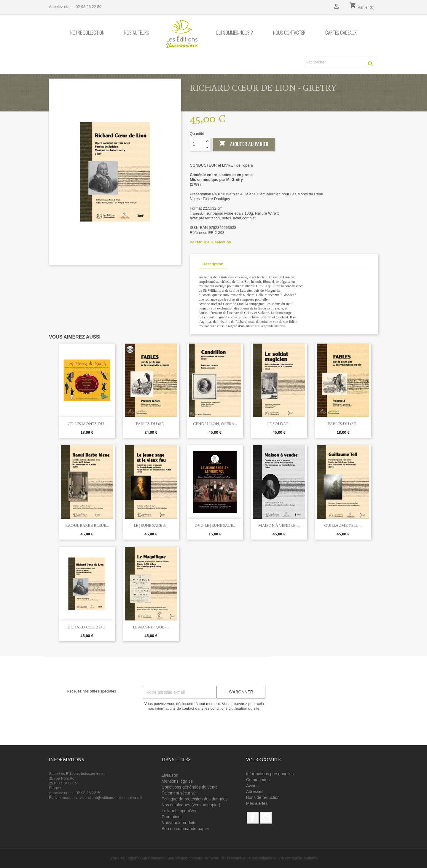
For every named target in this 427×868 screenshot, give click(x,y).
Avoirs (252, 786)
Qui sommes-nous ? (234, 33)
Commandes (258, 780)
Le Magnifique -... (151, 627)
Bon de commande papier (185, 829)
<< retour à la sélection (210, 242)
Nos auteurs (137, 33)
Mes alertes (257, 803)
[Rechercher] (341, 62)
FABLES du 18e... (151, 424)
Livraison (170, 775)
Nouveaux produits (179, 823)
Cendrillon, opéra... (215, 424)
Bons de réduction (263, 797)
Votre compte (263, 759)
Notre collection (87, 33)
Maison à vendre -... (279, 525)
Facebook (253, 818)
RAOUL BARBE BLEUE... (87, 525)
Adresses (255, 792)
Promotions (172, 817)
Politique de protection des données (195, 799)
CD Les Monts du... (87, 424)
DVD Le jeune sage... (215, 525)
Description (213, 264)
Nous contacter (289, 33)
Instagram (266, 818)
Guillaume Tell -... (343, 525)
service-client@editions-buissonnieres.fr (109, 798)
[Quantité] (197, 144)
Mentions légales (177, 781)
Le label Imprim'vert (180, 811)
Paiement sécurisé (179, 793)
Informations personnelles (270, 774)
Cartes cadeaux (341, 33)
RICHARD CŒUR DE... (87, 627)
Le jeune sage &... (151, 525)
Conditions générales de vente (190, 787)
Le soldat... (279, 424)
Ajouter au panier (244, 144)
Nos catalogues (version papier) (191, 805)
